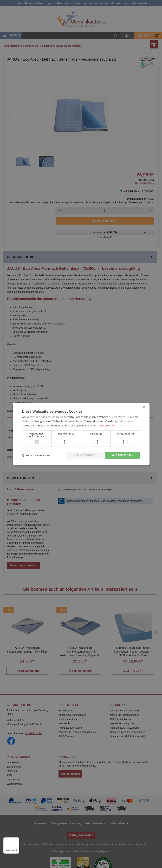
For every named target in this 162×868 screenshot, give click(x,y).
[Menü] (17, 840)
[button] (36, 455)
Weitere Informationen (113, 425)
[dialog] (81, 434)
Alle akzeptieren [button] (122, 455)
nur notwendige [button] (83, 455)
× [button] (144, 407)
